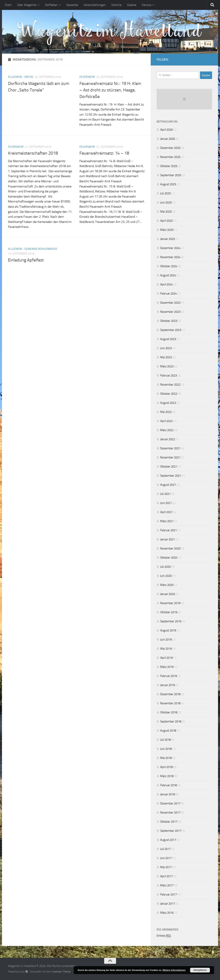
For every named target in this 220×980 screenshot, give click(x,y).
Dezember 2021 (170, 448)
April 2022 (166, 421)
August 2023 (168, 339)
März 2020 (167, 585)
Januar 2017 (168, 904)
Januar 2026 (168, 139)
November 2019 (170, 603)
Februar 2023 (169, 375)
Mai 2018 (166, 758)
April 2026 (166, 130)
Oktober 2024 (169, 266)
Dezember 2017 (170, 803)
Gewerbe (72, 5)
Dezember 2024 (170, 248)
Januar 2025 (168, 239)
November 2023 (170, 312)
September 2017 (171, 831)
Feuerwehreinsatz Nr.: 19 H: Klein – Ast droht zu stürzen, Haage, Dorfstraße (110, 90)
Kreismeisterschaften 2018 (33, 153)
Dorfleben (51, 5)
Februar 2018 (169, 785)
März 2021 (167, 521)
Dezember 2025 (170, 148)
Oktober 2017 (169, 822)
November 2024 (170, 257)
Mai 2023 (166, 357)
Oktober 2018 (169, 712)
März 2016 (167, 913)
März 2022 (167, 430)
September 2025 (171, 175)
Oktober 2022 (169, 394)
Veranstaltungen (95, 5)
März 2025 (167, 230)
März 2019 (167, 667)
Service (147, 5)
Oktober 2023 (169, 321)
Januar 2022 (168, 439)
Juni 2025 (166, 202)
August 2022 (168, 403)
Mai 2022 (166, 412)
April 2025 (166, 221)
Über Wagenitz (27, 5)
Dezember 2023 (170, 303)
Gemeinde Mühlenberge (41, 249)
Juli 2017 (165, 849)
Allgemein (15, 77)
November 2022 (170, 385)
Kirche (29, 77)
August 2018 (168, 731)
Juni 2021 (166, 503)
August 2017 (168, 840)
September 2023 (171, 330)
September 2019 (171, 621)
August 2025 (168, 184)
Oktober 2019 (169, 612)
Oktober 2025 (169, 166)
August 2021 (168, 485)
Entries (164, 936)
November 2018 (170, 703)
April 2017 (166, 876)
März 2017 (167, 885)
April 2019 (166, 658)
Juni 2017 (166, 858)
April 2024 (166, 284)
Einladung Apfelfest (26, 260)
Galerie (132, 5)
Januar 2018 (168, 794)
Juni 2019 (166, 640)
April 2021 (166, 512)
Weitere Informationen (174, 970)
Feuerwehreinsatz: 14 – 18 (104, 153)
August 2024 (168, 275)
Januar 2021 (168, 539)
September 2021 (171, 476)
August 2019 (168, 630)
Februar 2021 (169, 530)
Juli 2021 (165, 494)
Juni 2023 (166, 348)
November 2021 (170, 457)
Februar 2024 (169, 294)
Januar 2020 (168, 594)
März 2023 (167, 366)
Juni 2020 (166, 576)
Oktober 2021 (169, 467)
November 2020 (170, 548)
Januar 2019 (168, 685)
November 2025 (170, 157)
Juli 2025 (165, 193)
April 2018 (166, 767)
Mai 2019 (166, 649)
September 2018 (171, 721)
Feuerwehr (87, 77)
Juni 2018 (166, 749)
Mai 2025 (166, 212)
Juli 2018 (165, 740)
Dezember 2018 (170, 694)
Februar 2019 (169, 676)
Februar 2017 (169, 894)
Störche (116, 5)
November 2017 (170, 813)
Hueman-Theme (61, 972)
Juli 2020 (165, 567)
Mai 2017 (166, 867)
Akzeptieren (200, 970)
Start (8, 5)
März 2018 (167, 776)
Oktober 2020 (169, 558)
